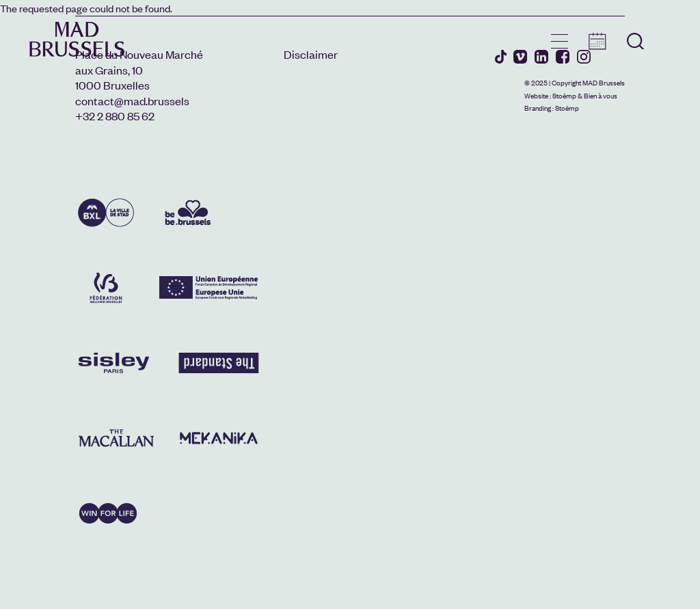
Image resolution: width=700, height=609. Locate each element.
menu (560, 41)
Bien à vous (601, 95)
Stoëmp (564, 95)
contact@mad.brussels (132, 100)
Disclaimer (311, 54)
